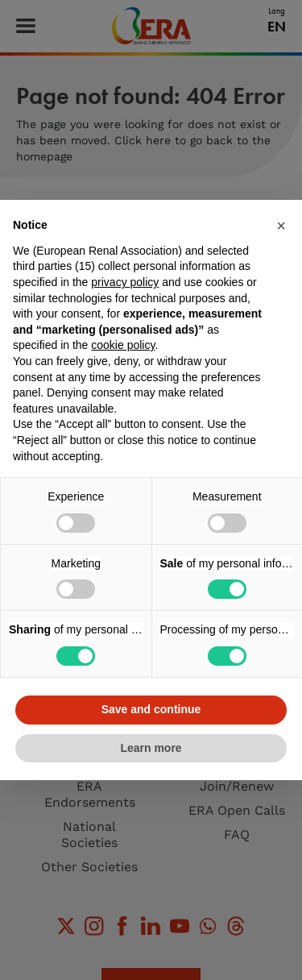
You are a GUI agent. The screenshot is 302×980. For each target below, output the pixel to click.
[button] (281, 226)
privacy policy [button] (125, 282)
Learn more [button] (151, 748)
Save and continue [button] (151, 709)
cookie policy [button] (123, 345)
